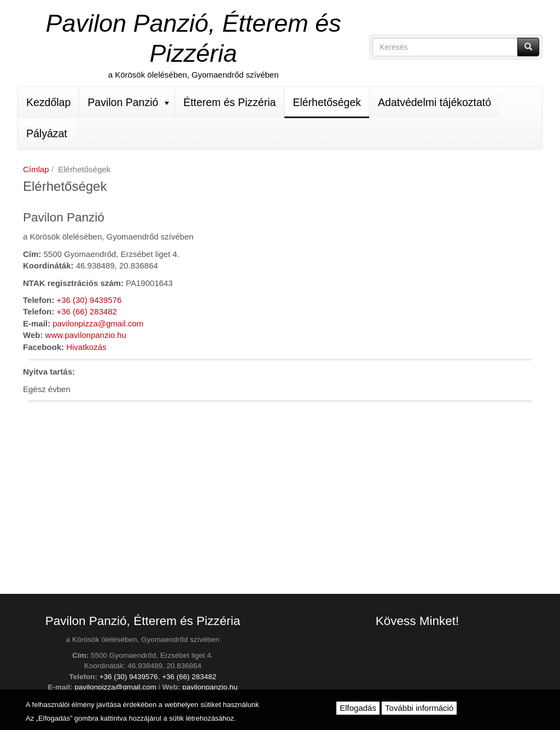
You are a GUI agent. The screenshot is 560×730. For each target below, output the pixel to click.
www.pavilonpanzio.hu (86, 335)
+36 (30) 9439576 (89, 300)
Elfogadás (358, 708)
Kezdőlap (48, 102)
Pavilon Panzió (128, 102)
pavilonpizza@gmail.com (98, 323)
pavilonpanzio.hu (210, 687)
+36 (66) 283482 (87, 311)
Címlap (36, 169)
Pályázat (47, 133)
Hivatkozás (86, 347)
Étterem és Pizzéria (229, 102)
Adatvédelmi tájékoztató (434, 102)
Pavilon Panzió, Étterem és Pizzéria (193, 38)
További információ (419, 708)
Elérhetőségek (327, 102)
